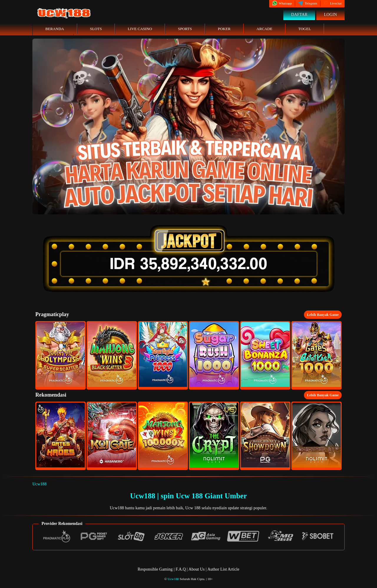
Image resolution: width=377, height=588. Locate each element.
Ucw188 (39, 484)
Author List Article (223, 569)
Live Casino (140, 29)
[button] (61, 355)
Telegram (308, 3)
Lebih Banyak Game (323, 315)
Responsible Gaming (155, 569)
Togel (305, 29)
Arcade (264, 29)
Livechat (333, 3)
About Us (197, 569)
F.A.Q (181, 569)
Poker (224, 29)
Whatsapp (282, 3)
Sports (185, 29)
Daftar (299, 15)
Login (330, 15)
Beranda (55, 29)
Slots (96, 29)
